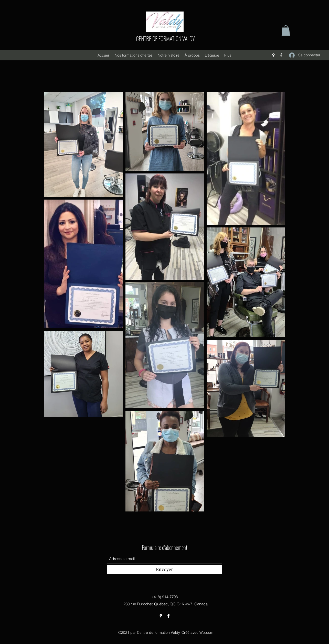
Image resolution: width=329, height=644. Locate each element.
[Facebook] (281, 55)
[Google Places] (273, 55)
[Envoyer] (165, 570)
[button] (286, 31)
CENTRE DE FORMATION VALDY (165, 38)
